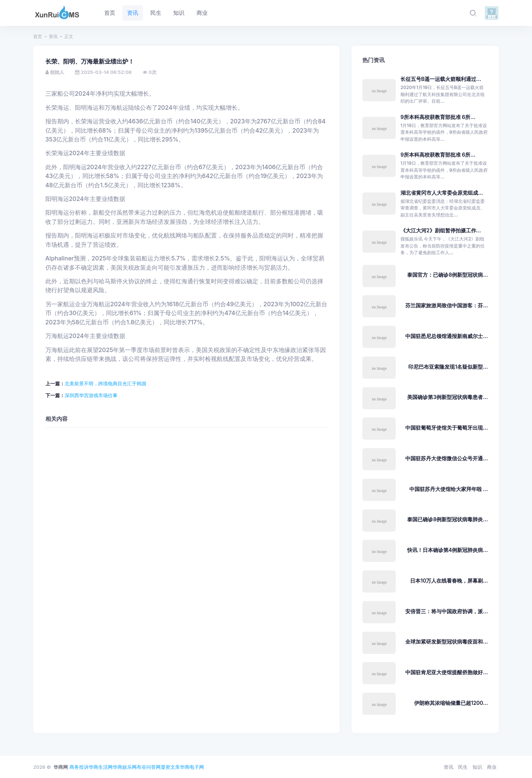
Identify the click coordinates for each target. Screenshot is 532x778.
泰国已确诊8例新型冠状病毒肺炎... (447, 519)
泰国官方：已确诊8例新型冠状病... (447, 275)
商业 (492, 767)
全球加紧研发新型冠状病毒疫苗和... (446, 641)
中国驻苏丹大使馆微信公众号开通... (446, 458)
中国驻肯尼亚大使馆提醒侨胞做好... (446, 672)
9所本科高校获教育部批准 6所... (438, 117)
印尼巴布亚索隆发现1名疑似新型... (448, 367)
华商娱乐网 (125, 767)
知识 (477, 767)
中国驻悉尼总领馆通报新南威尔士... (446, 336)
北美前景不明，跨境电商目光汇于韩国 (105, 383)
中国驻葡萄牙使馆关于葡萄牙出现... (446, 428)
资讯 (53, 36)
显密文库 (170, 767)
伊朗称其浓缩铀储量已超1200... (451, 703)
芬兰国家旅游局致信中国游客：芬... (446, 305)
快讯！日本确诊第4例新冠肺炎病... (448, 550)
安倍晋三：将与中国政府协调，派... (446, 611)
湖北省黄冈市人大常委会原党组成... (442, 193)
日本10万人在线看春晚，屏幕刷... (449, 581)
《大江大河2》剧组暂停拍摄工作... (441, 230)
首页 (38, 36)
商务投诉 (79, 767)
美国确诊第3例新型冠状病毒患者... (447, 397)
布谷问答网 (149, 767)
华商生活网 (101, 767)
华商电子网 (192, 767)
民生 (463, 767)
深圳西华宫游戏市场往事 (91, 395)
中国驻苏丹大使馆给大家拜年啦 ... (449, 489)
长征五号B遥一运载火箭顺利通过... (441, 79)
